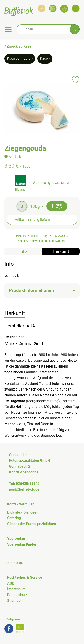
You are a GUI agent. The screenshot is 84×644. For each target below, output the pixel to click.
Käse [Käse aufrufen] (45, 58)
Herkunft (61, 251)
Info (23, 251)
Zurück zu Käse (18, 46)
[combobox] (42, 220)
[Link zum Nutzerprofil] (42, 8)
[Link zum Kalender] (53, 8)
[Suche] (48, 29)
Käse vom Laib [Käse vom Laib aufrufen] (20, 58)
